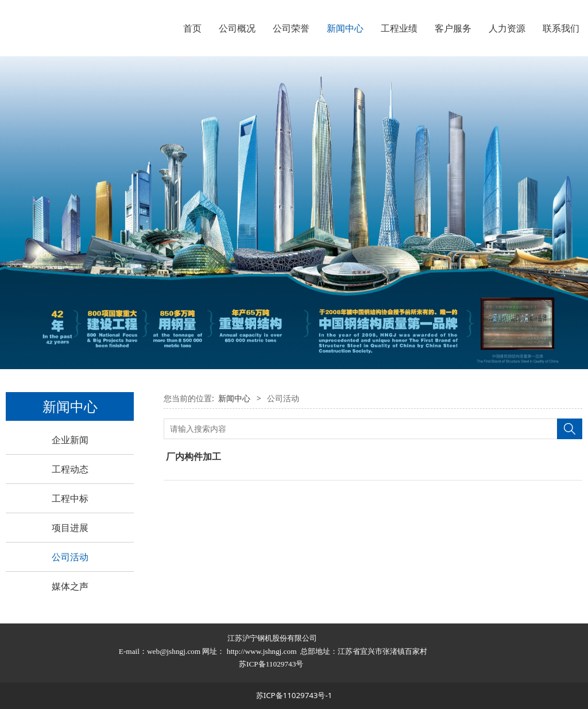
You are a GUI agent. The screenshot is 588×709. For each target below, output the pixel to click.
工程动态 (70, 469)
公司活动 (70, 557)
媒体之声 (70, 586)
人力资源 (507, 28)
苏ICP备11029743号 (272, 664)
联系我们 (561, 28)
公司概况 (237, 28)
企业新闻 (70, 440)
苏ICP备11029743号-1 (294, 695)
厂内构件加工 (194, 456)
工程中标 (70, 498)
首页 (192, 28)
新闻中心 (345, 28)
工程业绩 (399, 28)
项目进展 (70, 528)
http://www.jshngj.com (262, 651)
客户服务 (453, 28)
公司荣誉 (291, 28)
